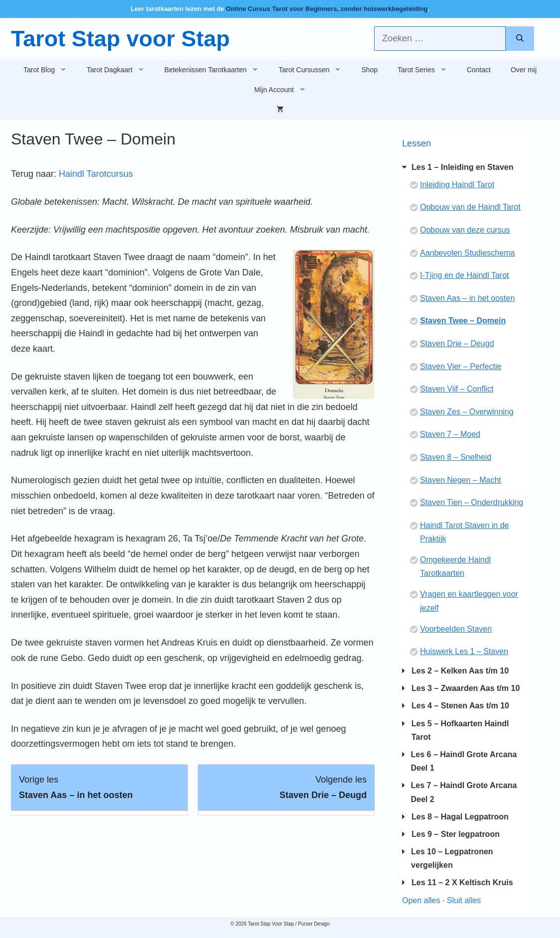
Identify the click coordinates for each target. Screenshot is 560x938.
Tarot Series (427, 70)
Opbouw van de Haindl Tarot (470, 207)
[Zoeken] (520, 39)
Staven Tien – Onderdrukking (472, 502)
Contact (479, 70)
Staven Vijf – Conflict (457, 389)
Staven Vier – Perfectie (461, 366)
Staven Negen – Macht (461, 480)
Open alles (421, 900)
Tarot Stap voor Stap (120, 39)
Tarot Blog (50, 70)
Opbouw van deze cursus (465, 230)
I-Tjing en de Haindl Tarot (464, 275)
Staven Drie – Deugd (457, 343)
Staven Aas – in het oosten (467, 298)
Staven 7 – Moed (450, 434)
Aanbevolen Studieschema (467, 253)
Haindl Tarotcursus (96, 174)
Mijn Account (285, 90)
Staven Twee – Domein (463, 321)
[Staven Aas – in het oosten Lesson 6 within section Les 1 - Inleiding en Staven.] (99, 787)
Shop (369, 70)
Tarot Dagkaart (121, 70)
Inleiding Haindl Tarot (457, 185)
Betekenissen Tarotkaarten (217, 70)
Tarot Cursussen (315, 70)
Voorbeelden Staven (456, 629)
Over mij (524, 70)
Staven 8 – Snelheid (456, 457)
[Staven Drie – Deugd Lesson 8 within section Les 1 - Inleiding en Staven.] (286, 787)
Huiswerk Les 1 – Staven (464, 651)
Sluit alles (464, 900)
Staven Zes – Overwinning (467, 412)
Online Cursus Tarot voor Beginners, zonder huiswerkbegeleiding (327, 9)
